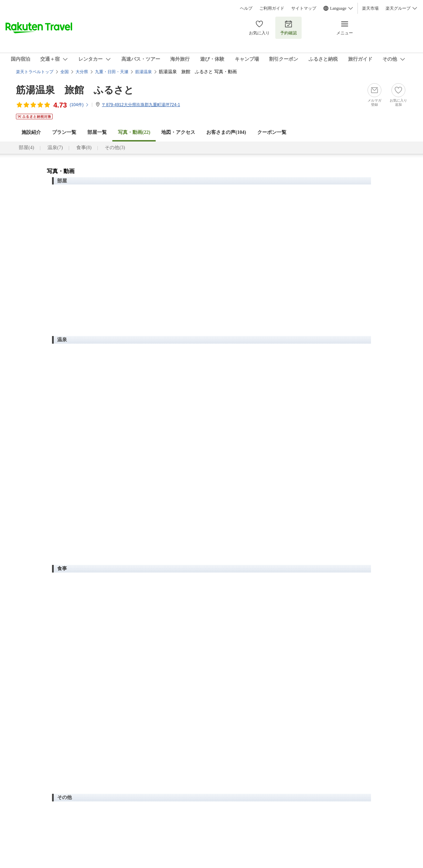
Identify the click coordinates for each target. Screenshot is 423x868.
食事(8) (84, 148)
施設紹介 (31, 132)
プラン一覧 (64, 132)
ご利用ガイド (272, 8)
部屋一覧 (97, 132)
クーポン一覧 (272, 132)
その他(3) (115, 148)
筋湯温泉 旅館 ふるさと (75, 90)
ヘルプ (246, 8)
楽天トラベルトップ (35, 72)
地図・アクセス (178, 132)
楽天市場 (370, 8)
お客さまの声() (226, 132)
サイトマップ (304, 8)
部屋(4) (26, 148)
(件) (79, 105)
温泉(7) (55, 148)
